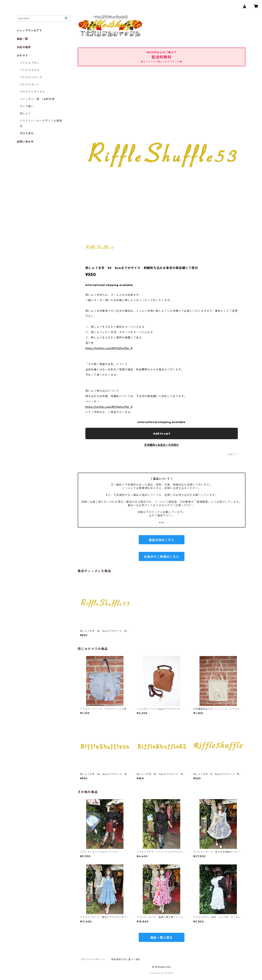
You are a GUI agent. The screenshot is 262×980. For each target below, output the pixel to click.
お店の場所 (24, 47)
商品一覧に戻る (162, 938)
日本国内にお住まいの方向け (162, 445)
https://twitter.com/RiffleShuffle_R (109, 348)
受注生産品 (27, 133)
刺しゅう (25, 113)
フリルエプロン (30, 63)
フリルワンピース (31, 77)
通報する (233, 454)
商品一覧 (22, 39)
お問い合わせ (25, 142)
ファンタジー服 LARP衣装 (37, 99)
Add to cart (162, 433)
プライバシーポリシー (93, 959)
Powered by (161, 973)
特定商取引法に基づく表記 (126, 959)
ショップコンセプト (29, 30)
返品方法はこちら (161, 540)
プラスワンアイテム (32, 92)
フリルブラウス (30, 70)
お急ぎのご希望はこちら (161, 557)
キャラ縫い (27, 106)
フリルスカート (30, 85)
